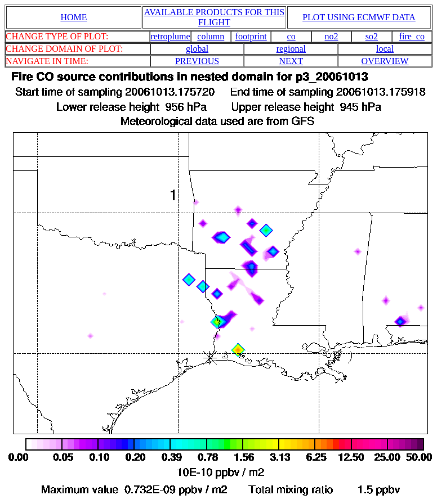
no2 (332, 36)
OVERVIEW (385, 61)
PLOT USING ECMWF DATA (359, 17)
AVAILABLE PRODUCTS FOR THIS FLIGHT (214, 17)
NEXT (291, 61)
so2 (372, 36)
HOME (73, 17)
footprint (251, 36)
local (385, 49)
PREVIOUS (197, 61)
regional (291, 49)
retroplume (170, 36)
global (197, 49)
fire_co (412, 36)
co (291, 36)
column (211, 36)
